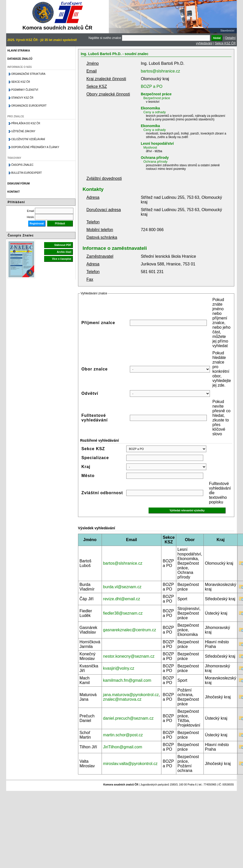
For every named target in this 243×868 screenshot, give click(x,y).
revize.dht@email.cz (122, 599)
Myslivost (150, 147)
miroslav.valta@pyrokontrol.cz (130, 764)
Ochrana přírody (155, 158)
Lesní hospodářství (157, 143)
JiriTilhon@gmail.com (123, 747)
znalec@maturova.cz (122, 699)
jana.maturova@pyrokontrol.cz (131, 695)
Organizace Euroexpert (29, 106)
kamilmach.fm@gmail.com (127, 680)
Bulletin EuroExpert (27, 173)
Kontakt (14, 192)
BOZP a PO (152, 86)
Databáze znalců (20, 59)
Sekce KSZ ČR (225, 43)
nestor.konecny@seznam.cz (129, 656)
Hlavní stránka (19, 51)
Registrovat (37, 224)
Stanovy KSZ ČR (22, 98)
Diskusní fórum (19, 184)
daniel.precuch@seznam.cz (128, 718)
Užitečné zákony (23, 131)
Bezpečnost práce (156, 94)
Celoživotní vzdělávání (28, 139)
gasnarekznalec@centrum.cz (130, 630)
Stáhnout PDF (63, 245)
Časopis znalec (22, 165)
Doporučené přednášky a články (35, 147)
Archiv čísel (64, 252)
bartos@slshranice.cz (161, 71)
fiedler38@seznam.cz (123, 613)
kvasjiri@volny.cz (119, 668)
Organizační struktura (28, 74)
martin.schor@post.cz (123, 735)
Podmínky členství (25, 90)
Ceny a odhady (155, 112)
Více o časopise (62, 259)
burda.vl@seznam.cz (122, 587)
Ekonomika (150, 108)
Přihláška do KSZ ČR (26, 123)
